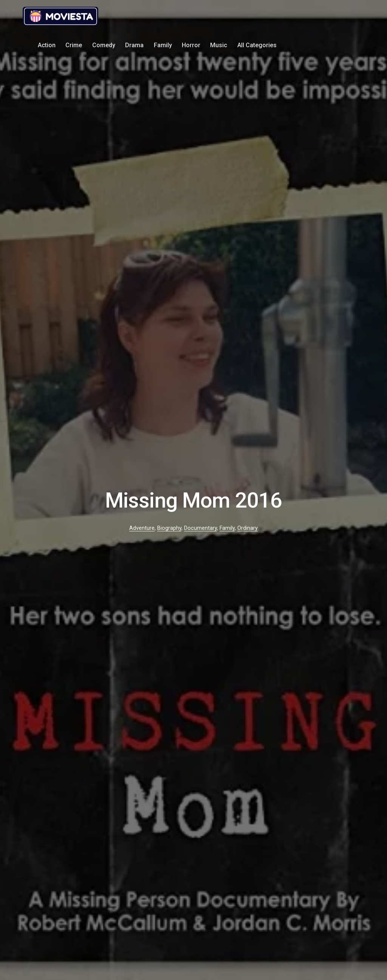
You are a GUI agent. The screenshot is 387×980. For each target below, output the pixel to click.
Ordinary (248, 528)
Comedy (104, 45)
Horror (191, 45)
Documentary (200, 528)
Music (219, 45)
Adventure (142, 528)
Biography (169, 528)
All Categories (257, 45)
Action (47, 45)
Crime (74, 45)
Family (163, 45)
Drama (134, 45)
